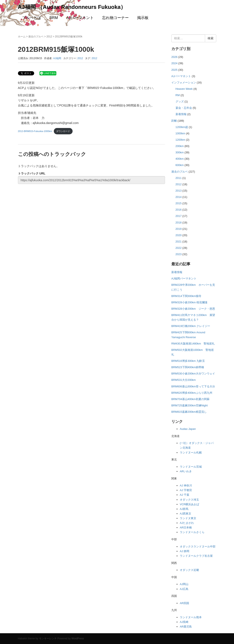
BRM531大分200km (184, 380)
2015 (179, 203)
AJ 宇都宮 (186, 490)
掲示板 (143, 18)
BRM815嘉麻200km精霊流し (189, 412)
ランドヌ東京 (188, 518)
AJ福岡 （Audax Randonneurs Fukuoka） (72, 7)
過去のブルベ (36, 37)
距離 (174, 121)
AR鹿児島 (186, 627)
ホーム (22, 37)
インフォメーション (184, 82)
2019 (179, 229)
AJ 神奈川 (186, 485)
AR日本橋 (186, 528)
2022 (179, 248)
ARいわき (186, 471)
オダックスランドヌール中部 (198, 547)
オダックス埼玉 (189, 500)
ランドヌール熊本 (191, 617)
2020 (179, 235)
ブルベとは (32, 18)
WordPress (78, 639)
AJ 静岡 (185, 551)
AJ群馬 (184, 509)
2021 (179, 242)
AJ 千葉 (185, 495)
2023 (179, 254)
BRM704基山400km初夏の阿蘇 (190, 399)
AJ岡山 (184, 584)
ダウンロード (63, 131)
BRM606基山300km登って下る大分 (193, 386)
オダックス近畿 (189, 570)
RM (178, 95)
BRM (54, 18)
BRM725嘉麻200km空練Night (189, 405)
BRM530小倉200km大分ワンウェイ (193, 374)
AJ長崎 (184, 622)
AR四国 (184, 603)
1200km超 (182, 127)
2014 (179, 197)
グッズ (180, 101)
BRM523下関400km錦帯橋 (188, 367)
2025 (174, 70)
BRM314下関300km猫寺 (186, 296)
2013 (179, 191)
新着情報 (181, 114)
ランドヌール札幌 (191, 453)
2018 (179, 223)
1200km (180, 140)
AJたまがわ (187, 523)
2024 (174, 63)
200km (180, 146)
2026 (174, 57)
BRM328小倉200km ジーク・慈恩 (193, 309)
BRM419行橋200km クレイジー (191, 326)
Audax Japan (188, 429)
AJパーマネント (80, 18)
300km (180, 152)
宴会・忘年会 (184, 108)
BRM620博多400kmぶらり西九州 (192, 393)
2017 (179, 216)
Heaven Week (184, 89)
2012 (49, 37)
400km (180, 159)
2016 (179, 210)
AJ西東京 (185, 514)
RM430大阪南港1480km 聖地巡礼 (193, 344)
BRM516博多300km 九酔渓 (188, 361)
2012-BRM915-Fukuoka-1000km (35, 131)
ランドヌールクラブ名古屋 (196, 556)
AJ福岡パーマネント (184, 278)
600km (180, 165)
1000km (180, 133)
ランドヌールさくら (192, 532)
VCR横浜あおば (189, 504)
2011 (179, 178)
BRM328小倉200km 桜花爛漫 (189, 302)
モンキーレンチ (48, 639)
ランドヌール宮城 (191, 467)
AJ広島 (184, 589)
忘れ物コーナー (115, 18)
